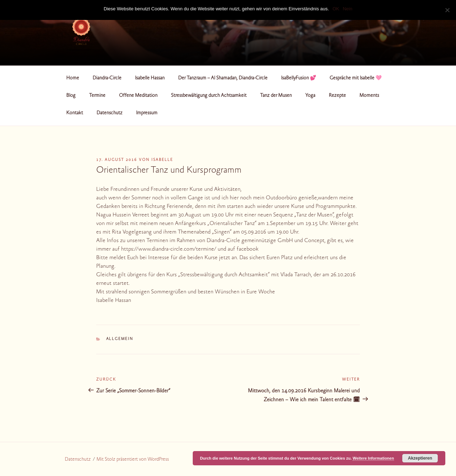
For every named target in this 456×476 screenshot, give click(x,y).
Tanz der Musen (276, 96)
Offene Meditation (138, 96)
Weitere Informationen (373, 458)
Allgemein (120, 339)
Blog (71, 96)
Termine (97, 96)
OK (336, 9)
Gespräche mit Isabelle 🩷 (356, 78)
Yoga (310, 96)
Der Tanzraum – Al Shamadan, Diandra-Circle (223, 78)
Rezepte (337, 96)
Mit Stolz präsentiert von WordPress (133, 460)
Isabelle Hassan (150, 78)
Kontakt (75, 113)
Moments (369, 96)
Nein (348, 9)
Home (73, 78)
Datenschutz (110, 113)
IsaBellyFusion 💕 (299, 78)
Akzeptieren (420, 458)
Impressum (147, 113)
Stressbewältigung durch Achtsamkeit (209, 96)
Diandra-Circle (107, 78)
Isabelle (162, 160)
